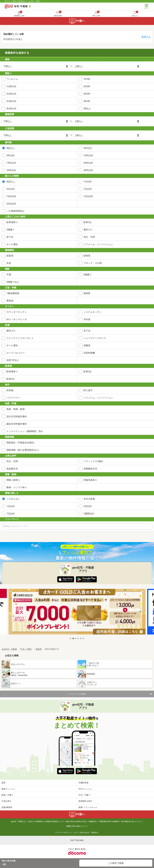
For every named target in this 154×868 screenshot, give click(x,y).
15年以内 (11, 163)
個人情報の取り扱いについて (131, 821)
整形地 (10, 301)
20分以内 (11, 204)
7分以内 (88, 189)
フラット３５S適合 (93, 461)
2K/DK (87, 86)
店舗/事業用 (7, 807)
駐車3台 (11, 379)
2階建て (11, 230)
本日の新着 (89, 499)
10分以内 (11, 196)
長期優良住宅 (90, 469)
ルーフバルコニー (16, 353)
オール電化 (12, 244)
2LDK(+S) (11, 94)
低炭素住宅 (12, 469)
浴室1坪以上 (13, 360)
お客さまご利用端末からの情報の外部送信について (46, 821)
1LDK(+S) (11, 86)
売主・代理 (89, 237)
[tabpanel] (77, 612)
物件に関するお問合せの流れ (76, 821)
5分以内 (11, 189)
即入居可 (88, 390)
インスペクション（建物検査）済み (25, 431)
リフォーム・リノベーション (98, 244)
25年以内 (11, 170)
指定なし (11, 148)
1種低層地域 (13, 293)
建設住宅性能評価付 (17, 424)
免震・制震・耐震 (16, 409)
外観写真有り (90, 480)
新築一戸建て (7, 795)
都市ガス (88, 230)
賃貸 (3, 783)
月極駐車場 (83, 783)
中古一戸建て (84, 795)
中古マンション (85, 789)
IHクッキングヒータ (17, 319)
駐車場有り (12, 222)
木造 (9, 263)
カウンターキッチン (17, 312)
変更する (146, 37)
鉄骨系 (87, 256)
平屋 (9, 275)
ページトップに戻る (77, 694)
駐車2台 (88, 222)
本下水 (10, 237)
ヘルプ (75, 833)
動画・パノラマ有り (17, 487)
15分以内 (88, 196)
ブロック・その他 (93, 263)
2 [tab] (73, 638)
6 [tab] (83, 638)
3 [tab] (76, 638)
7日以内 (11, 514)
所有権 (10, 390)
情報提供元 (93, 821)
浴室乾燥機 (89, 353)
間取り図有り (13, 480)
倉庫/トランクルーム (88, 807)
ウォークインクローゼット (20, 338)
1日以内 (11, 506)
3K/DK (87, 94)
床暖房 (87, 345)
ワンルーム (12, 79)
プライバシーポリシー (63, 833)
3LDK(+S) (11, 101)
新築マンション (8, 789)
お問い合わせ (84, 833)
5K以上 (87, 109)
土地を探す (6, 801)
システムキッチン (93, 312)
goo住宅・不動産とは (18, 821)
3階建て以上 (13, 282)
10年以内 (88, 155)
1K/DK (87, 79)
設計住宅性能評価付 (17, 416)
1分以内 (88, 182)
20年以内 (88, 163)
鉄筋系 (10, 256)
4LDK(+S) (11, 109)
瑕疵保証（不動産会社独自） (21, 443)
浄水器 (87, 319)
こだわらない (13, 499)
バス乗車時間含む (16, 211)
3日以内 (88, 506)
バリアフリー (13, 398)
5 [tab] (81, 638)
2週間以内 (89, 514)
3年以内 (88, 148)
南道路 (87, 293)
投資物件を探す (85, 801)
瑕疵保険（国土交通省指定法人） (24, 450)
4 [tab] (78, 638)
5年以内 (11, 155)
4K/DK (87, 101)
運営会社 (94, 833)
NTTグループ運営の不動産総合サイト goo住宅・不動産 (22, 1)
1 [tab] (71, 638)
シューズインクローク (95, 338)
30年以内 (88, 170)
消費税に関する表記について (76, 826)
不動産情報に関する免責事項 (109, 821)
